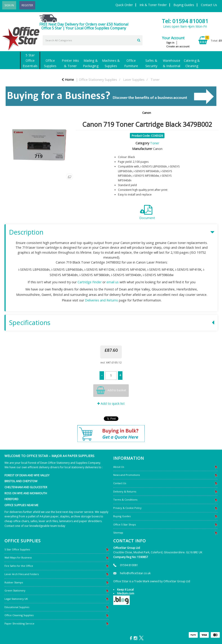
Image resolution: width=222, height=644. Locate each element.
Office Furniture (131, 63)
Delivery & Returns (125, 491)
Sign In (9, 5)
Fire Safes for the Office (19, 566)
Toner (155, 80)
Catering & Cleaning (192, 63)
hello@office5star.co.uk (135, 573)
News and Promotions (127, 475)
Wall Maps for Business (18, 557)
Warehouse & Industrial (172, 63)
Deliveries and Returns (101, 300)
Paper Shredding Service (19, 623)
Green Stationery (15, 590)
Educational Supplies (17, 607)
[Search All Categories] (93, 40)
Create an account (178, 46)
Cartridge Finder (90, 282)
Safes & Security (151, 63)
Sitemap (118, 533)
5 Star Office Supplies (17, 549)
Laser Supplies (134, 80)
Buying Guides (184, 5)
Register (27, 5)
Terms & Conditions (125, 500)
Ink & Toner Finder (153, 5)
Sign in (170, 43)
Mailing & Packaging (91, 63)
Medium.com (126, 593)
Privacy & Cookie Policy (127, 508)
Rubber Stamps (14, 582)
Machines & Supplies (111, 63)
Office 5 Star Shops (124, 524)
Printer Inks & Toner (70, 63)
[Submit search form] (139, 40)
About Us (119, 467)
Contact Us (209, 5)
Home (68, 80)
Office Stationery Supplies (98, 80)
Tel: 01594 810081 (185, 21)
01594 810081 (129, 565)
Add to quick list (111, 403)
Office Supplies (50, 63)
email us (113, 282)
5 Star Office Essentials (30, 60)
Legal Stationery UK (16, 599)
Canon (147, 113)
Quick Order (124, 5)
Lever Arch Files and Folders (22, 574)
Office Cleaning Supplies (19, 615)
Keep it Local (125, 590)
